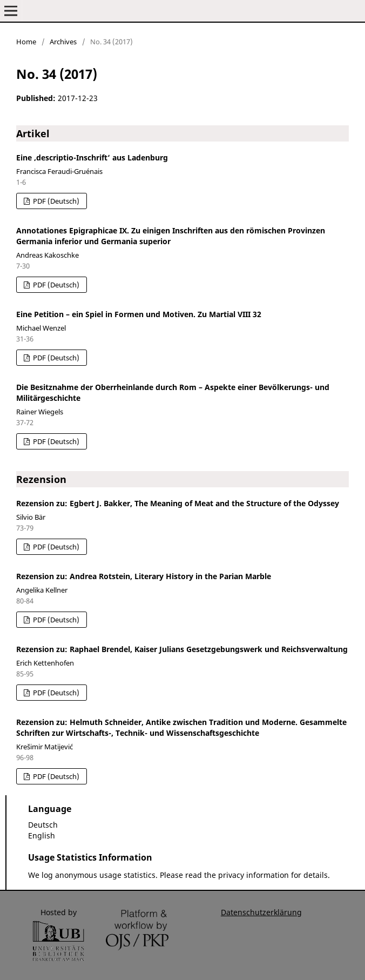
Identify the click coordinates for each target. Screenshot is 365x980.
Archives (63, 42)
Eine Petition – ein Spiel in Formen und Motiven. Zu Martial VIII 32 (139, 314)
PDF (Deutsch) (55, 201)
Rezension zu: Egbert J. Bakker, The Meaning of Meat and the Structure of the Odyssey (178, 503)
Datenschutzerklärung (261, 912)
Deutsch (43, 825)
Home (26, 42)
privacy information (254, 875)
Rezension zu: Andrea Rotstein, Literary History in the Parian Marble (144, 576)
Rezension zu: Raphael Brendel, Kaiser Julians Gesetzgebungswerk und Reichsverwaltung (182, 649)
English (42, 835)
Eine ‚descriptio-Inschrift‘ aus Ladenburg (92, 157)
